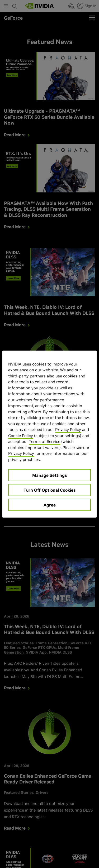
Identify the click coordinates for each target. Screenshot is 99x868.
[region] (49, 434)
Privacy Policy (68, 429)
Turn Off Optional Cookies (50, 490)
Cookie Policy (21, 435)
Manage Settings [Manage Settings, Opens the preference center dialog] (49, 475)
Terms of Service (45, 441)
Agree (50, 505)
